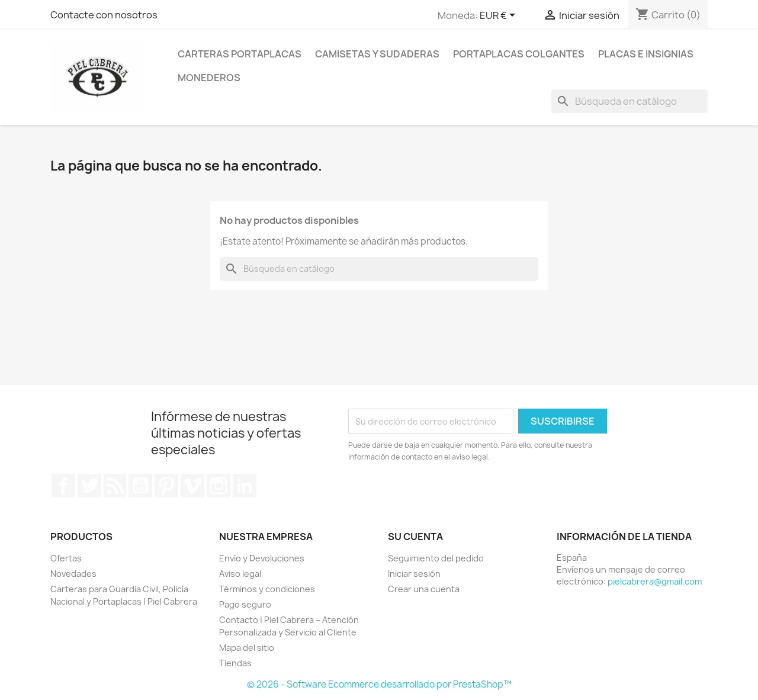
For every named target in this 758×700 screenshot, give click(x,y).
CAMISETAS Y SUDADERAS (377, 54)
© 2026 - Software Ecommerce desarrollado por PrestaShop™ (379, 684)
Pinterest (166, 486)
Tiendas (235, 663)
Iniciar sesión (414, 574)
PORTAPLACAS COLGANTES (519, 54)
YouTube (140, 486)
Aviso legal (240, 574)
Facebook (63, 486)
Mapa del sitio (247, 648)
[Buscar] (629, 101)
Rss (115, 486)
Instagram (219, 486)
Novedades (73, 574)
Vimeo (192, 486)
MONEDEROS (209, 78)
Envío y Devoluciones (262, 558)
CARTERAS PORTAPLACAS (240, 54)
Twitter (89, 486)
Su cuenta (415, 537)
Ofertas (66, 558)
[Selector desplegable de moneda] (500, 16)
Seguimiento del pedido (436, 558)
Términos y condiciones (267, 589)
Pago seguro (245, 604)
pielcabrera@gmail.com (655, 581)
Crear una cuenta (424, 589)
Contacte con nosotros (104, 15)
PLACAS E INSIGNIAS (646, 54)
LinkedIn (245, 486)
